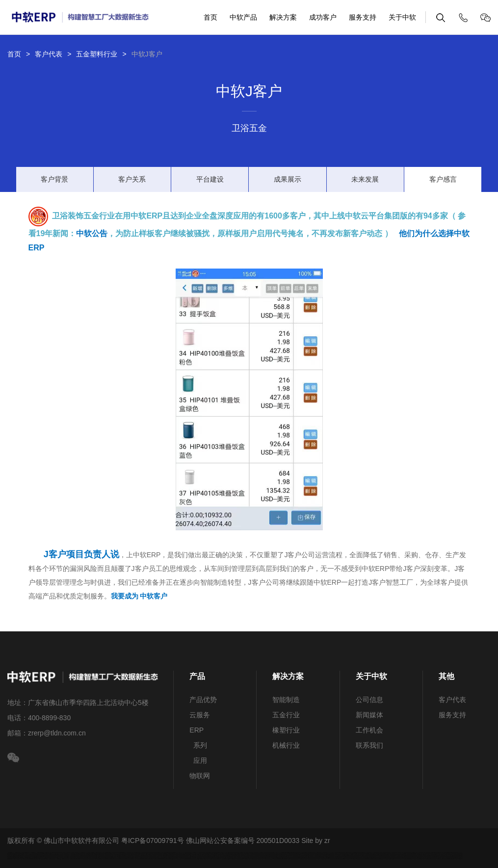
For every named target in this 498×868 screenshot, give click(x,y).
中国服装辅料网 (342, 856)
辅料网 (100, 856)
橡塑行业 (286, 730)
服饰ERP (116, 856)
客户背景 (54, 179)
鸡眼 (154, 856)
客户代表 (49, 54)
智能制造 (286, 700)
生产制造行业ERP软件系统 (58, 856)
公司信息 (369, 700)
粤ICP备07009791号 (153, 841)
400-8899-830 (49, 718)
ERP (197, 730)
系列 (198, 745)
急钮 (138, 856)
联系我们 (369, 745)
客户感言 (443, 179)
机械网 (255, 856)
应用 (198, 760)
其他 (446, 676)
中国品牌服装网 (291, 856)
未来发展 (365, 179)
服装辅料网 (130, 856)
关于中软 (402, 17)
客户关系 (132, 179)
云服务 (200, 715)
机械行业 (286, 745)
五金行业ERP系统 (396, 856)
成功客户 (323, 17)
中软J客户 (147, 54)
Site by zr (315, 841)
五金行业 (286, 715)
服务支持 (363, 17)
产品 (197, 676)
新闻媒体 (369, 715)
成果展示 (288, 179)
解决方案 (283, 17)
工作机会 (369, 730)
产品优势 (203, 700)
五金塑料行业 (97, 54)
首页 (210, 17)
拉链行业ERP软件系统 (198, 856)
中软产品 (243, 17)
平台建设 (210, 179)
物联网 (200, 776)
